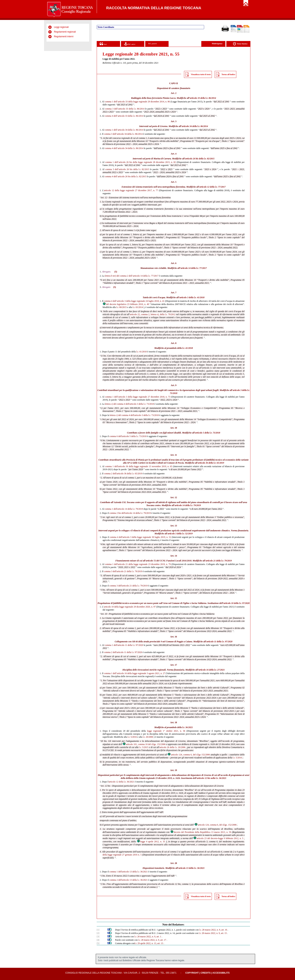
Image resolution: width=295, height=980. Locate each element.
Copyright (192, 973)
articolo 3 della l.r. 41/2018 (192, 297)
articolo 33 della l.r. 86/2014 (203, 98)
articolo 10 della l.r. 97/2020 (237, 603)
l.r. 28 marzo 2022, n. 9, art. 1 (148, 937)
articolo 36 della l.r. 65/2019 (211, 463)
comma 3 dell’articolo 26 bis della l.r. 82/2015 (127, 169)
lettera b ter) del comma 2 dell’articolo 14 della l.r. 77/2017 (132, 276)
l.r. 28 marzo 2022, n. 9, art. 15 (213, 933)
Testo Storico (240, 44)
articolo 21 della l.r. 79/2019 (219, 561)
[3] (98, 937)
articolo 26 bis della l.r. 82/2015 (200, 159)
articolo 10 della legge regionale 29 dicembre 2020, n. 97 (130, 607)
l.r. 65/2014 (138, 307)
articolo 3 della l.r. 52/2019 (180, 534)
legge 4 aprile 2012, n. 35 (151, 842)
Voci (103, 44)
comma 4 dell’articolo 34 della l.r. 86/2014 (124, 148)
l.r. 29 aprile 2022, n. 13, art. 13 (149, 943)
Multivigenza (217, 44)
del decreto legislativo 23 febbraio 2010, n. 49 (126, 304)
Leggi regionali (61, 27)
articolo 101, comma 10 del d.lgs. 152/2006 (144, 744)
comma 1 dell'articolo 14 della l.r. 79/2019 (124, 509)
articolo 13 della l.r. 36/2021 (192, 868)
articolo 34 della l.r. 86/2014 (195, 126)
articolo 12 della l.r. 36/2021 (121, 782)
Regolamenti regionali (65, 32)
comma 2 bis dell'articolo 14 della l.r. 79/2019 (130, 513)
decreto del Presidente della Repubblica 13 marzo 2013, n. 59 (201, 832)
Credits (206, 973)
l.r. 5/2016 (132, 737)
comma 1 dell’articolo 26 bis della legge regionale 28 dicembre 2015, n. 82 (141, 162)
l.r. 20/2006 (148, 737)
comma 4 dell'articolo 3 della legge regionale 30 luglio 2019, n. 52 (140, 537)
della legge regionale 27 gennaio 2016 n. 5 (122, 855)
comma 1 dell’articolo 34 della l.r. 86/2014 (124, 130)
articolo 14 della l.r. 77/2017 (194, 268)
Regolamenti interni (64, 36)
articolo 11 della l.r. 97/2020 (219, 642)
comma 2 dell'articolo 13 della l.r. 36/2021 (128, 880)
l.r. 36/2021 (188, 727)
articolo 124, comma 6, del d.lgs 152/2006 (189, 755)
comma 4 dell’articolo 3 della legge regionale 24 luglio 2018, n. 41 (134, 301)
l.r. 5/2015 (144, 747)
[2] (98, 933)
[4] (98, 940)
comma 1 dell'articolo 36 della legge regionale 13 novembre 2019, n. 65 (139, 466)
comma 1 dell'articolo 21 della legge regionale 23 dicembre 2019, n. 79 (138, 564)
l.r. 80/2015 (121, 307)
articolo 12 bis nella (206, 778)
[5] (98, 943)
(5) (116, 272)
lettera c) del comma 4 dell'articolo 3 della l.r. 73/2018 (129, 404)
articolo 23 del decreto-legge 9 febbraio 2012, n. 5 (218, 838)
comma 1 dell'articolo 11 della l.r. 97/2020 (124, 645)
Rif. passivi (153, 44)
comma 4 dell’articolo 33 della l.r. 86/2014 (124, 116)
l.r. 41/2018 (188, 348)
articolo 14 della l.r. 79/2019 (188, 505)
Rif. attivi (130, 44)
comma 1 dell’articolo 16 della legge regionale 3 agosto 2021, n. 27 (135, 673)
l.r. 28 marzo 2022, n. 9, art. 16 (213, 930)
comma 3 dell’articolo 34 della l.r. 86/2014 (123, 134)
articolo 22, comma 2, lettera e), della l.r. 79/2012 (153, 314)
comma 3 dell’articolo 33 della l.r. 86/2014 (125, 109)
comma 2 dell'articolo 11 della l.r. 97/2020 (123, 652)
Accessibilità (221, 973)
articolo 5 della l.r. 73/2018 (208, 433)
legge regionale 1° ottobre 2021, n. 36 (166, 731)
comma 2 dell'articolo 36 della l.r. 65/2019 (123, 474)
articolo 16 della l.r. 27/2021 (212, 670)
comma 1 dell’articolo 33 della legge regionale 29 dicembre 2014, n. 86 (137, 102)
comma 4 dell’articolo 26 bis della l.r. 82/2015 (125, 176)
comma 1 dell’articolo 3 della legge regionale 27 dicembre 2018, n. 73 (138, 397)
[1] (98, 930)
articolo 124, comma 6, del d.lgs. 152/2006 (216, 825)
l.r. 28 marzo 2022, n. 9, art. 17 (152, 940)
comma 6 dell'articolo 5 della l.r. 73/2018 (128, 436)
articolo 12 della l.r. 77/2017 (213, 187)
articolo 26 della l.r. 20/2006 (172, 747)
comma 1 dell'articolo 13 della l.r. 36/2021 (128, 872)
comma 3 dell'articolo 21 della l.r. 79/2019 (123, 571)
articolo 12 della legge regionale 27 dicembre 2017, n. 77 (131, 190)
